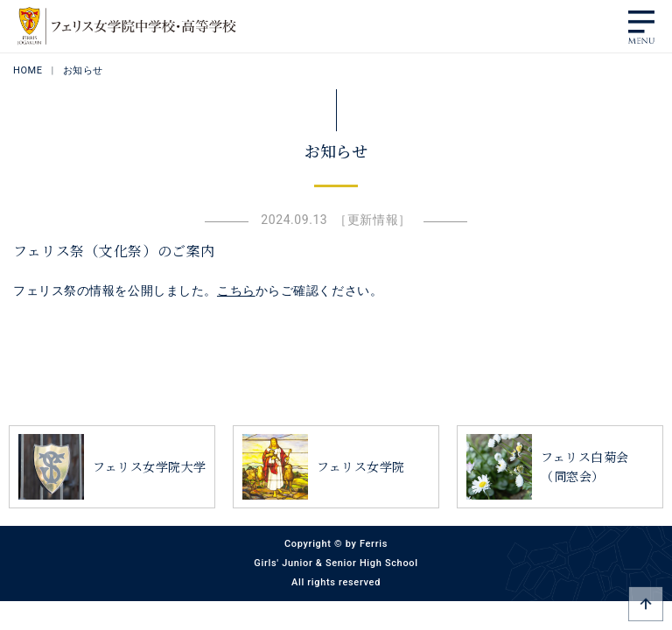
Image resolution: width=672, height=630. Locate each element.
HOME (28, 70)
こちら (236, 290)
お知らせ (83, 70)
